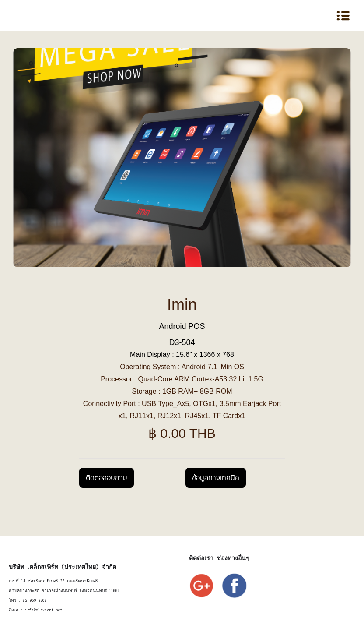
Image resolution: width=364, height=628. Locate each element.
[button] (325, 15)
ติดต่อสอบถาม (107, 478)
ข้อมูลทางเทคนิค (216, 478)
